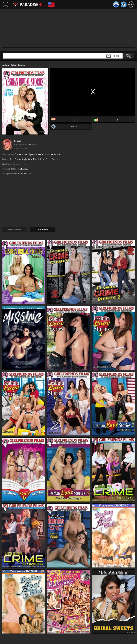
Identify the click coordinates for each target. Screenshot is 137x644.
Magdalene (39, 159)
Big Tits (28, 174)
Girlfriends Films (18, 164)
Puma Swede (52, 159)
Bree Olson (15, 159)
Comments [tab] (43, 230)
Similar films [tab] (15, 230)
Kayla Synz (27, 159)
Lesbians (18, 174)
